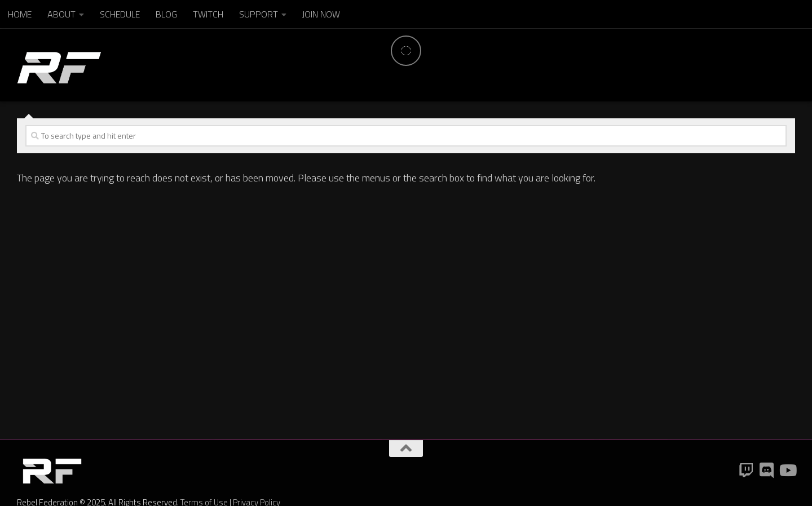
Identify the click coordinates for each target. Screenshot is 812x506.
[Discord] (767, 471)
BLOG (166, 14)
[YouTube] (787, 471)
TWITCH (208, 14)
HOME (20, 14)
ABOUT (61, 14)
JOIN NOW (321, 14)
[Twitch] (747, 471)
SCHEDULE (120, 14)
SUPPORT (259, 14)
